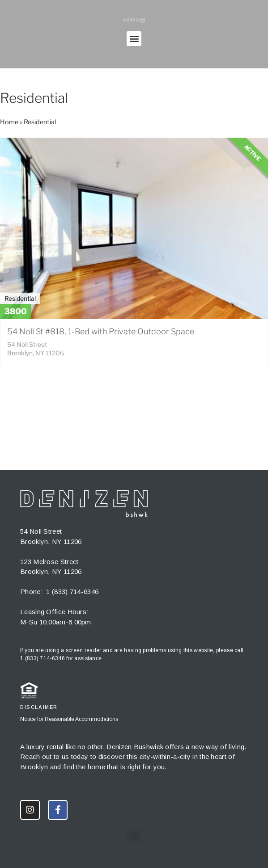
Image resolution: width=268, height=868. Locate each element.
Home (9, 122)
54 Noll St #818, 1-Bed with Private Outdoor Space (101, 331)
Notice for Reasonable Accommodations (69, 719)
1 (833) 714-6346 (72, 592)
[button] (134, 39)
